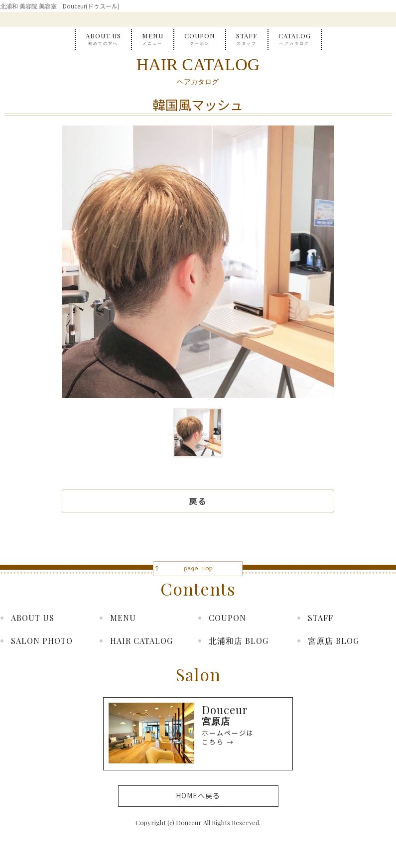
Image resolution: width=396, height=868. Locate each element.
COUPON (200, 40)
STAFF (247, 40)
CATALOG (295, 40)
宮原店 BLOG (333, 641)
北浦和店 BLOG (239, 641)
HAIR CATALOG (141, 641)
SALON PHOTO (42, 641)
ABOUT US (103, 40)
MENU (153, 40)
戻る (198, 501)
